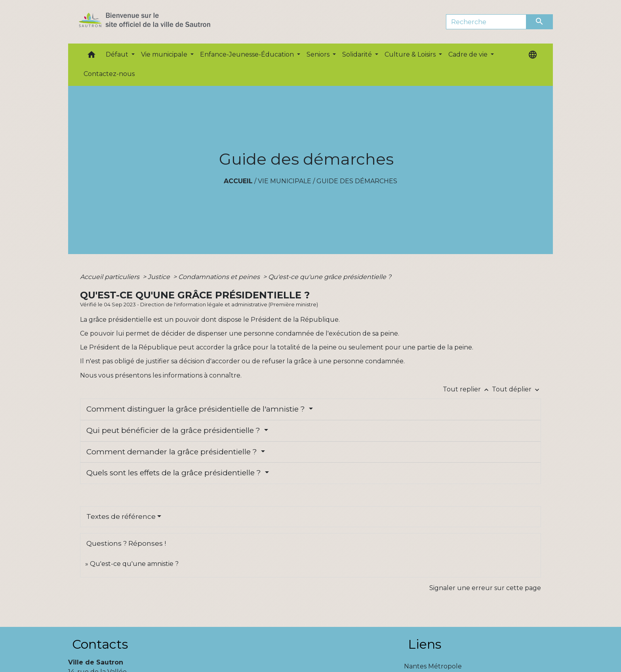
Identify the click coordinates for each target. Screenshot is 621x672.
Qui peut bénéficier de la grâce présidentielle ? (174, 430)
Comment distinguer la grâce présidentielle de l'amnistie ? (197, 409)
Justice (160, 277)
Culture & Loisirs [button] (411, 54)
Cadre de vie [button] (469, 54)
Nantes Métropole (433, 666)
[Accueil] (159, 22)
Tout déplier (516, 389)
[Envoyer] (540, 22)
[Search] (486, 22)
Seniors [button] (319, 54)
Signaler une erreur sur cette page (485, 588)
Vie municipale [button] (165, 54)
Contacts (100, 644)
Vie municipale (285, 181)
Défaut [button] (118, 54)
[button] (91, 56)
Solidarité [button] (358, 54)
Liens (425, 644)
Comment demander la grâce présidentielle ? (173, 452)
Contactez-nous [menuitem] (109, 74)
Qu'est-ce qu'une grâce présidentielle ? (330, 277)
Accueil (238, 181)
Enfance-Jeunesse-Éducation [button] (248, 54)
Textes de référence (121, 516)
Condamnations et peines (220, 277)
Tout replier (467, 389)
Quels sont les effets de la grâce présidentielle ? (175, 473)
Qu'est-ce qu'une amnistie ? (134, 564)
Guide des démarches (357, 181)
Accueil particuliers (110, 277)
